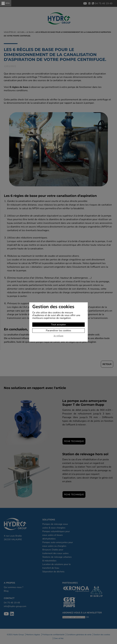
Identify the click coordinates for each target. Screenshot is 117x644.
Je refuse (58, 336)
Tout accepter (58, 325)
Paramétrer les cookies (58, 331)
